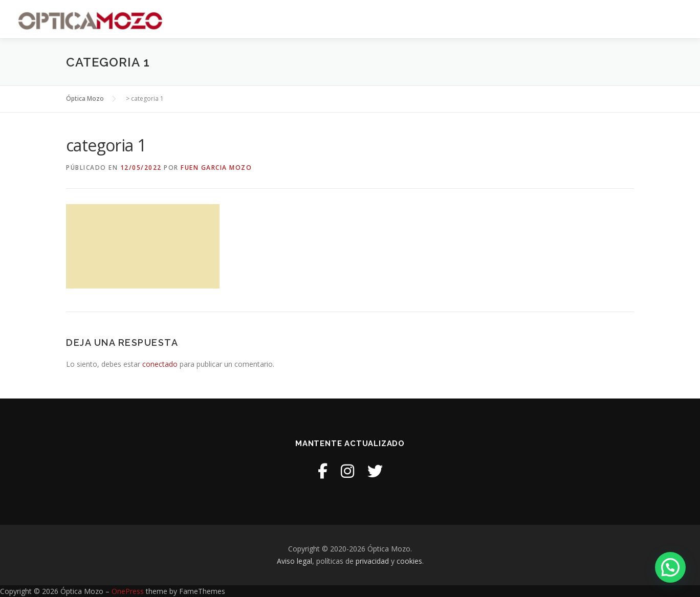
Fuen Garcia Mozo (216, 168)
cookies (409, 561)
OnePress (128, 591)
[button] (670, 567)
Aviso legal (294, 561)
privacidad (372, 561)
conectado (160, 364)
